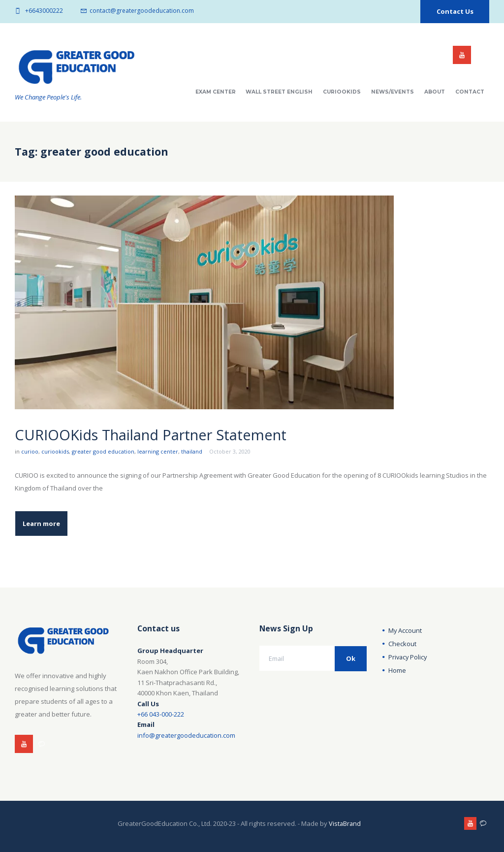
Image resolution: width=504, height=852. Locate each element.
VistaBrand (345, 823)
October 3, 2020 (230, 451)
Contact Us (455, 11)
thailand (192, 451)
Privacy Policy (409, 656)
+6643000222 (44, 11)
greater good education (103, 451)
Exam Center (216, 92)
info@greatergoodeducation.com (187, 735)
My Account (405, 630)
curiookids (55, 451)
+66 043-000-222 (161, 714)
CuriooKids (342, 92)
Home (397, 670)
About (435, 92)
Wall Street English (279, 92)
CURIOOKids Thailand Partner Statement (157, 435)
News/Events (393, 92)
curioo (30, 451)
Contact (470, 92)
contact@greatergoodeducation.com (142, 11)
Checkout (402, 643)
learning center (158, 451)
